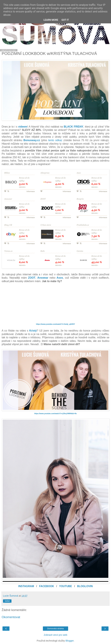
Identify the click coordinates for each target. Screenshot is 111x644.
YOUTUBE (66, 586)
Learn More (51, 20)
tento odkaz (55, 140)
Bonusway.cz (32, 140)
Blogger (70, 641)
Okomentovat (11, 617)
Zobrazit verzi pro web (55, 635)
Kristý (33, 331)
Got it (65, 20)
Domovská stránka (55, 629)
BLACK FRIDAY (74, 127)
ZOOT (32, 278)
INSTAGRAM (26, 586)
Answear (43, 278)
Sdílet (7, 601)
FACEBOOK (47, 586)
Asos (60, 278)
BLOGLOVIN (85, 586)
